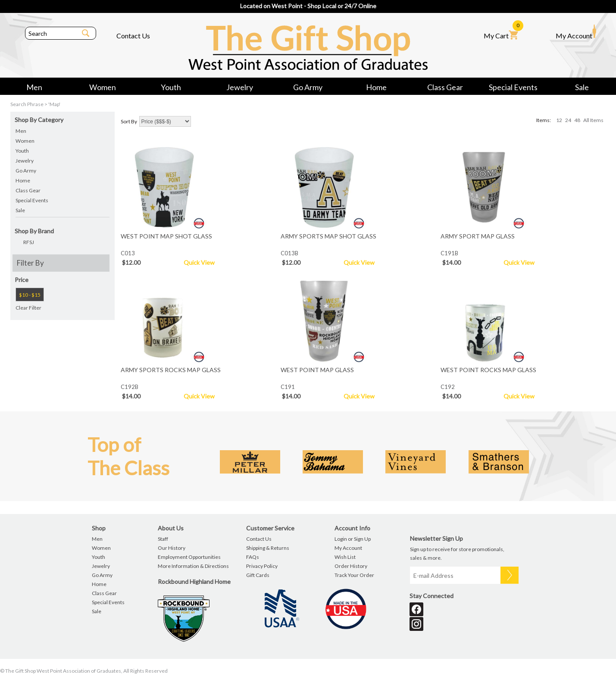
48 (577, 120)
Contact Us (133, 36)
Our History (172, 548)
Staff (163, 539)
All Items (593, 120)
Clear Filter (28, 308)
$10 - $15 (30, 295)
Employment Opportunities (189, 557)
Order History (351, 566)
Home (376, 87)
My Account (576, 32)
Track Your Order (354, 575)
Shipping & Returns (268, 548)
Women (103, 87)
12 (559, 120)
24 (568, 120)
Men (34, 87)
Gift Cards (258, 575)
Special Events (513, 87)
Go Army (308, 87)
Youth (171, 87)
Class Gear (445, 87)
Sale (582, 87)
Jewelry (240, 87)
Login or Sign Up (353, 539)
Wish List (345, 557)
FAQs (253, 557)
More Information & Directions (193, 566)
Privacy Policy (262, 566)
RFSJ (29, 242)
